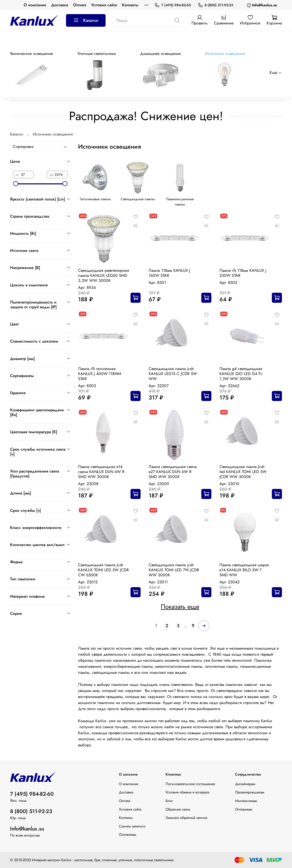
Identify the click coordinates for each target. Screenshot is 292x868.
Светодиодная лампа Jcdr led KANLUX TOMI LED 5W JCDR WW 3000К (243, 472)
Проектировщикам (250, 792)
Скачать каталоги (132, 826)
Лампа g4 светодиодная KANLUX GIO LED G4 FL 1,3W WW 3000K (241, 374)
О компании (35, 5)
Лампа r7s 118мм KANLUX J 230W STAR (243, 273)
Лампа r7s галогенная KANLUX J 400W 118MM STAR (100, 374)
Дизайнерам (245, 784)
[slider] (16, 184)
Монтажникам (246, 801)
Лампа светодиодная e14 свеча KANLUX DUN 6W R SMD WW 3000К (101, 472)
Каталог (86, 20)
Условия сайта (104, 5)
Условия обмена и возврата (187, 792)
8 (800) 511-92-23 (215, 5)
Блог (169, 801)
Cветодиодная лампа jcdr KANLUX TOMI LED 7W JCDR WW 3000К (174, 570)
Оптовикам (127, 834)
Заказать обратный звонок (186, 818)
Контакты (130, 5)
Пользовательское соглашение (190, 784)
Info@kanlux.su (27, 829)
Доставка (60, 5)
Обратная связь (178, 809)
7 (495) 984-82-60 (173, 5)
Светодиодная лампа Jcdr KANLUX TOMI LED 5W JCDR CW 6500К (103, 570)
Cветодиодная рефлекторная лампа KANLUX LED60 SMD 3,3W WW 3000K (104, 275)
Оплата (80, 5)
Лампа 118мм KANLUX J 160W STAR (169, 273)
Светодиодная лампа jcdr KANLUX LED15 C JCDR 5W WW (173, 374)
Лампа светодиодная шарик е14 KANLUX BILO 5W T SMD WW (244, 570)
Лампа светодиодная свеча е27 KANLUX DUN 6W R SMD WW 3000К (173, 472)
